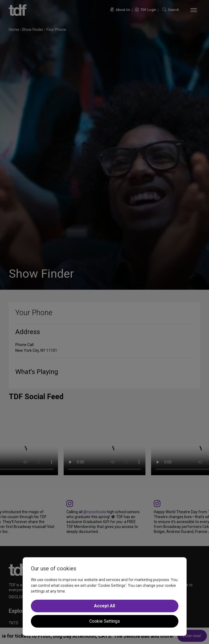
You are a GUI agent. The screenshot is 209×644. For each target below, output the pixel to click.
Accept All (104, 606)
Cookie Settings (105, 621)
